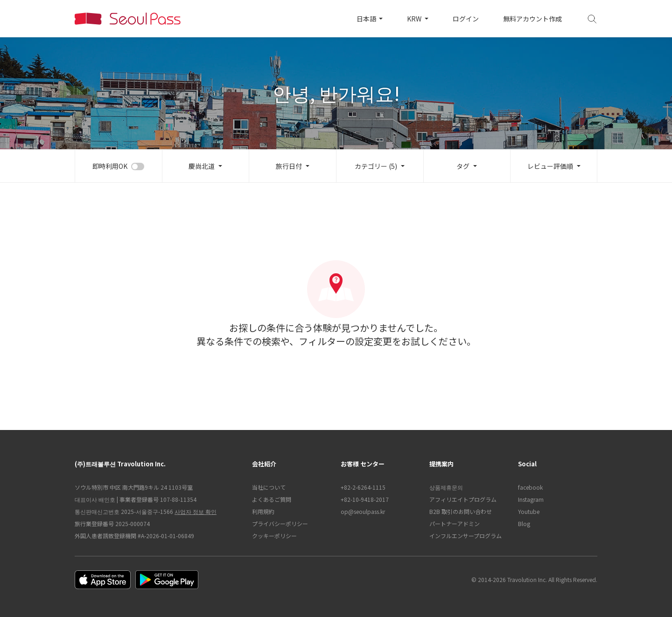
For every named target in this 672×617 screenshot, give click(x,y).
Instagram (531, 499)
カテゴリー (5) (376, 166)
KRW (415, 19)
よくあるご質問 (272, 499)
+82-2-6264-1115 (363, 487)
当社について (269, 487)
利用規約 (263, 511)
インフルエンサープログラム (465, 536)
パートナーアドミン (455, 523)
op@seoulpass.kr (363, 511)
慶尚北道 (202, 166)
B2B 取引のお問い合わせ (461, 511)
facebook (530, 487)
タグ (463, 166)
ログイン (466, 19)
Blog (524, 523)
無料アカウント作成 (532, 19)
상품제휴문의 (446, 487)
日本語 (367, 19)
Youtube (529, 511)
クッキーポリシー (274, 536)
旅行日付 (289, 166)
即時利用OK (110, 166)
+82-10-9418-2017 (365, 499)
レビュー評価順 (550, 166)
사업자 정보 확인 (196, 511)
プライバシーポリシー (280, 523)
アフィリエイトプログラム (463, 499)
